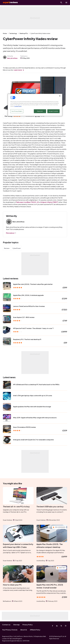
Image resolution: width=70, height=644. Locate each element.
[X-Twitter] (61, 626)
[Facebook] (52, 626)
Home (5, 33)
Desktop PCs (24, 33)
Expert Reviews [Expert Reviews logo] (9, 3)
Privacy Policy (28, 625)
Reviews (7, 248)
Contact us (6, 625)
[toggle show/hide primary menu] (66, 3)
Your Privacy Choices (10, 630)
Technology (13, 33)
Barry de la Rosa (12, 58)
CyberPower (17, 248)
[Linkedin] (57, 626)
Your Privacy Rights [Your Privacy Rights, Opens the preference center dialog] (17, 111)
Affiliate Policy (35, 630)
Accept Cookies (53, 111)
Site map (16, 625)
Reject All (40, 111)
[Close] (60, 96)
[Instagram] (66, 626)
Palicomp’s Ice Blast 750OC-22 (28, 202)
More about (10, 233)
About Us (24, 630)
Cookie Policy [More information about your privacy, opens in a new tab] (18, 106)
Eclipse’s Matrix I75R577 (49, 202)
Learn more (18, 70)
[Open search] (61, 3)
